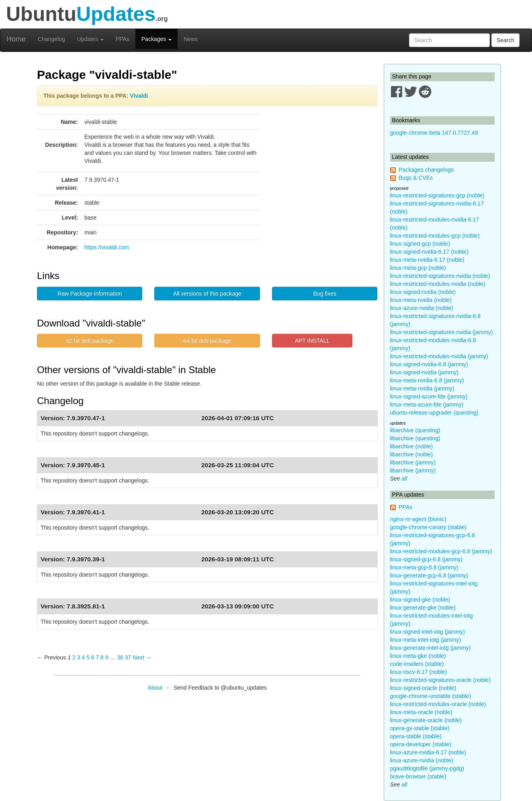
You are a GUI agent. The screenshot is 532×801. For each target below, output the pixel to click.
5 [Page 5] (88, 657)
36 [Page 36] (120, 657)
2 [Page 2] (74, 657)
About (155, 688)
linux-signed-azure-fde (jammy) (429, 396)
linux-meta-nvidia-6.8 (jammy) (427, 380)
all (404, 479)
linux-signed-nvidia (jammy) (424, 372)
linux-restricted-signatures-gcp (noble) (437, 195)
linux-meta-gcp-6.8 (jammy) (424, 567)
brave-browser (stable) (418, 776)
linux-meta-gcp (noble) (418, 268)
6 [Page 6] (93, 657)
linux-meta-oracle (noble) (421, 712)
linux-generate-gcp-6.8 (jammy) (429, 575)
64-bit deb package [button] (207, 341)
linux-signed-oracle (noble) (423, 688)
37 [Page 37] (128, 657)
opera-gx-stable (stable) (420, 728)
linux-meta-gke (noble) (418, 656)
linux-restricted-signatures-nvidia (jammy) (442, 332)
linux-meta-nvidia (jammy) (422, 388)
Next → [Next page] (142, 657)
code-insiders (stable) (417, 664)
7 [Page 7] (97, 657)
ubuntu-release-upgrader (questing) (434, 413)
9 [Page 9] (107, 657)
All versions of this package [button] (207, 294)
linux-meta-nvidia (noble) (421, 300)
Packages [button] (157, 39)
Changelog (51, 39)
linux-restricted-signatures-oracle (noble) (441, 680)
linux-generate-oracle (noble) (426, 720)
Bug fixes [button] (325, 294)
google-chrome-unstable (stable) (431, 696)
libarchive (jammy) (413, 462)
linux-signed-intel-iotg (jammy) (428, 632)
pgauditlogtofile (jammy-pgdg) (427, 768)
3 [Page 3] (79, 657)
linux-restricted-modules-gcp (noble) (435, 236)
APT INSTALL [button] (312, 341)
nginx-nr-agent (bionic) (418, 519)
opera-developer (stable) (421, 744)
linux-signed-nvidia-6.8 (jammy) (429, 364)
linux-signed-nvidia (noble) (423, 292)
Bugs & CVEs (416, 178)
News (191, 39)
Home (16, 39)
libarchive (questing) (415, 430)
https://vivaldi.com (107, 247)
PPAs (123, 39)
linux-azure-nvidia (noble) (422, 308)
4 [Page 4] (83, 657)
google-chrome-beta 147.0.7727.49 (434, 133)
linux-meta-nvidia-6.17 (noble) (427, 260)
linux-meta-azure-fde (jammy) (427, 405)
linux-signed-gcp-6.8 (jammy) (427, 559)
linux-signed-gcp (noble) (420, 244)
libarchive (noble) (412, 446)
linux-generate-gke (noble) (423, 608)
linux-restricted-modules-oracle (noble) (438, 704)
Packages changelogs (426, 170)
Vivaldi (139, 96)
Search (505, 40)
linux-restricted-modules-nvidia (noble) (438, 284)
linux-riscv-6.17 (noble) (419, 672)
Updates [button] (90, 39)
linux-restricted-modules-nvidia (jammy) (439, 356)
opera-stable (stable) (416, 736)
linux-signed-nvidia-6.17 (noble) (429, 252)
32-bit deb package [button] (90, 341)
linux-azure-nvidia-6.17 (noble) (428, 752)
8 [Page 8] (102, 657)
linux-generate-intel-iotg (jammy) (431, 648)
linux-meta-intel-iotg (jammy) (426, 640)
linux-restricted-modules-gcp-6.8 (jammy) (441, 551)
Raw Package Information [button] (90, 294)
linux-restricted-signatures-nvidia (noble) (440, 276)
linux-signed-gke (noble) (420, 600)
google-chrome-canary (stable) (429, 527)
